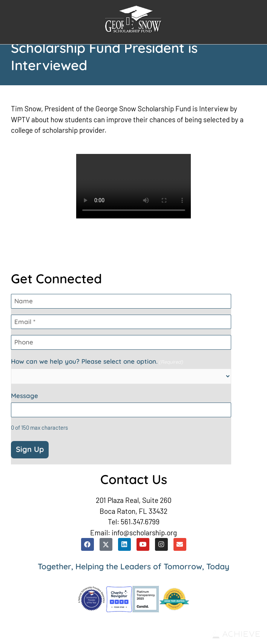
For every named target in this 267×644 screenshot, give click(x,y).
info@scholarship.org (144, 533)
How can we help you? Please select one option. (97, 362)
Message (25, 396)
